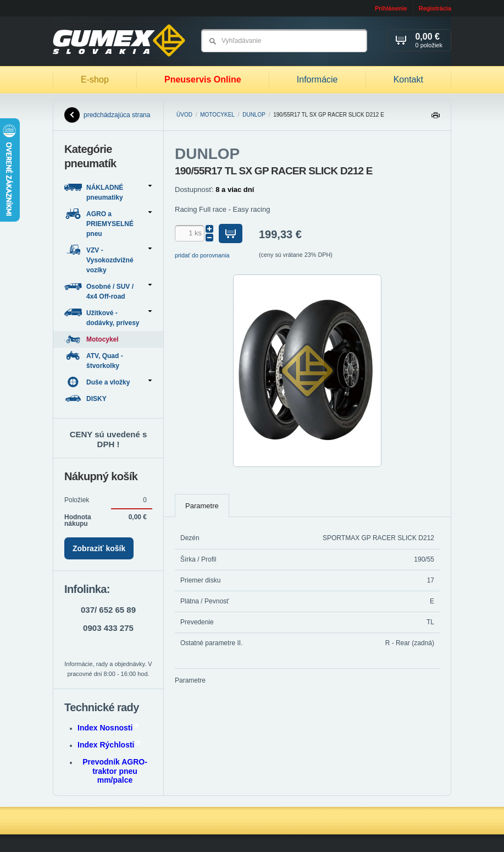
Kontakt (408, 79)
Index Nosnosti (108, 728)
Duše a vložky (108, 382)
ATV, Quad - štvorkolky (94, 360)
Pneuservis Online (203, 79)
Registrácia (435, 8)
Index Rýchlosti (109, 745)
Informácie (317, 79)
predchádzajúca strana (107, 115)
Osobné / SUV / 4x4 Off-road (108, 291)
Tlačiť (435, 118)
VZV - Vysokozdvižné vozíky (108, 259)
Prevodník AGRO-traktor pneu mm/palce (115, 771)
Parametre (202, 506)
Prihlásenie (391, 8)
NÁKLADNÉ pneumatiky (108, 192)
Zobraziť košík (99, 548)
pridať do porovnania (202, 255)
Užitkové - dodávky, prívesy (108, 317)
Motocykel (217, 115)
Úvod (184, 115)
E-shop (95, 79)
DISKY (86, 398)
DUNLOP (254, 115)
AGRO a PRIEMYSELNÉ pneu (108, 223)
